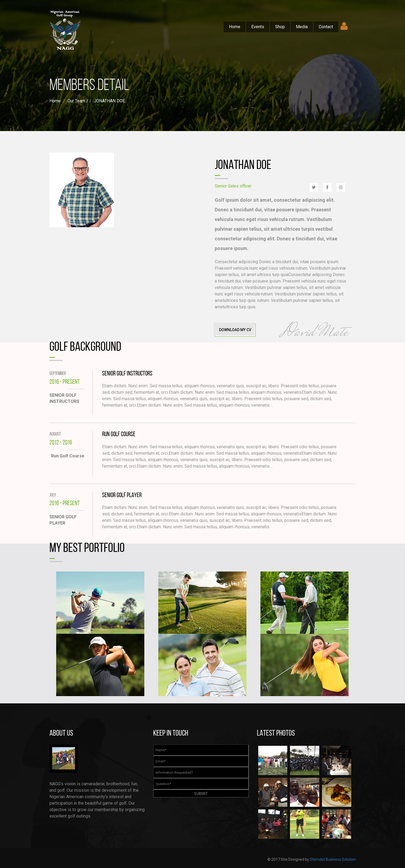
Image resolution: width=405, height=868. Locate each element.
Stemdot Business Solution (333, 859)
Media (302, 27)
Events (258, 27)
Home (235, 27)
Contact (326, 27)
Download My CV (235, 330)
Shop (280, 27)
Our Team (76, 101)
